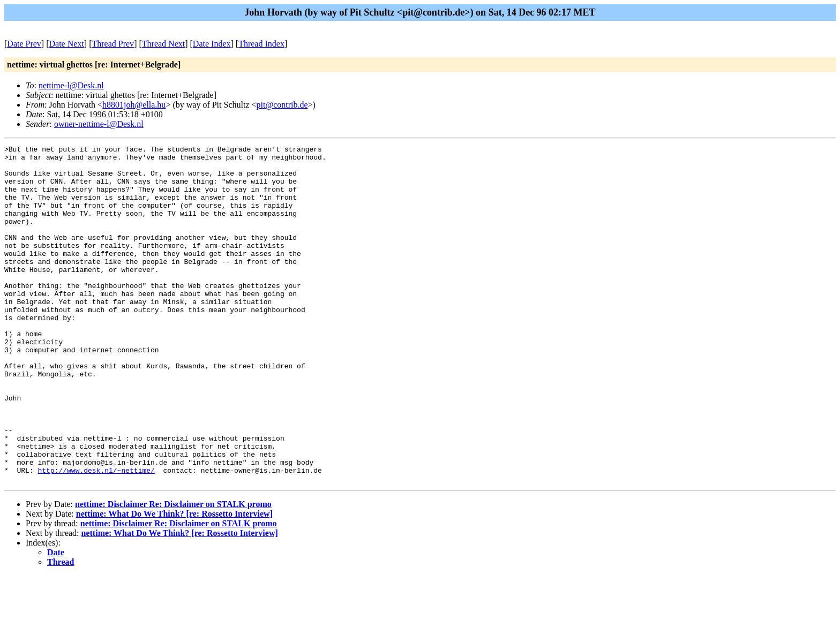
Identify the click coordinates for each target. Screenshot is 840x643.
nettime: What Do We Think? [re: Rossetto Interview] (174, 581)
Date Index (212, 44)
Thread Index (261, 44)
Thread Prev (113, 44)
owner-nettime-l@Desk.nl (99, 124)
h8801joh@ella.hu (134, 105)
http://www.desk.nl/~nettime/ (96, 536)
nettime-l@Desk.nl (71, 85)
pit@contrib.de (282, 105)
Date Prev (24, 44)
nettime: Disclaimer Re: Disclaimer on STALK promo (173, 572)
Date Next (67, 44)
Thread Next (163, 44)
